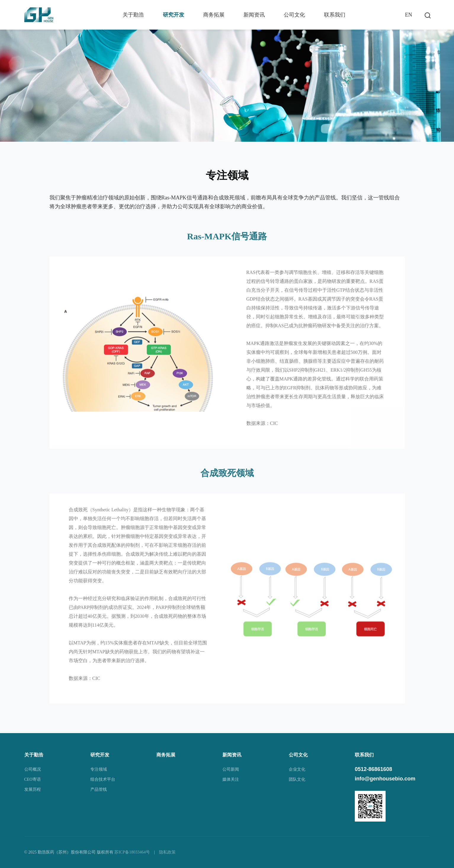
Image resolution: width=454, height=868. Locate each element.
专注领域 (99, 769)
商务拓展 (214, 15)
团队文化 (297, 779)
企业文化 (297, 769)
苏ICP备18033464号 (132, 852)
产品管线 (99, 789)
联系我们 (335, 15)
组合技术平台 (103, 779)
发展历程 (33, 789)
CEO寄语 (33, 779)
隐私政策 (167, 852)
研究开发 (174, 15)
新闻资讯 (254, 15)
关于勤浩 (133, 15)
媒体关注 (231, 779)
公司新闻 (231, 769)
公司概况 (33, 769)
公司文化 (294, 15)
